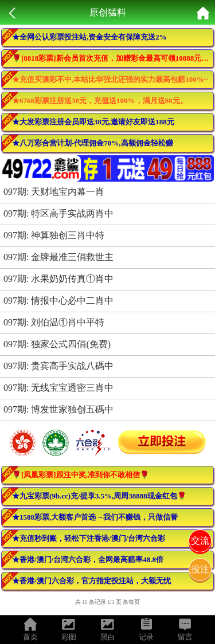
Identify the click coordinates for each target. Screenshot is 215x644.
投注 (200, 569)
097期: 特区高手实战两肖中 (58, 213)
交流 (200, 541)
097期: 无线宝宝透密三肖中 (58, 388)
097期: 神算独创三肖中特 (54, 235)
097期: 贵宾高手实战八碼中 (58, 366)
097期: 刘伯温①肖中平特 (54, 322)
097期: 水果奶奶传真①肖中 (58, 279)
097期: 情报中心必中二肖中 (58, 301)
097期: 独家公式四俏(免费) (57, 344)
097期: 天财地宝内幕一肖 (54, 192)
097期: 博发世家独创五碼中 (58, 409)
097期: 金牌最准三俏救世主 (58, 257)
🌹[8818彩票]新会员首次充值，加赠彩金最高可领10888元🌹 (111, 58)
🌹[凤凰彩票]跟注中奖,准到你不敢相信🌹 (81, 475)
